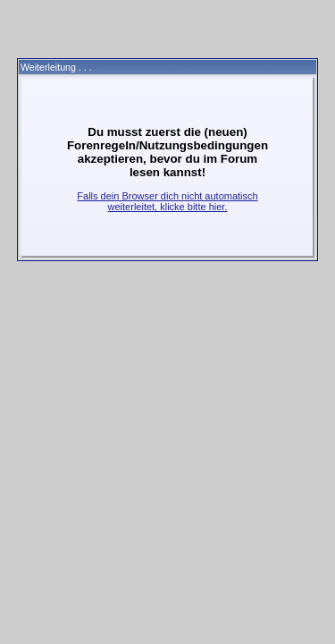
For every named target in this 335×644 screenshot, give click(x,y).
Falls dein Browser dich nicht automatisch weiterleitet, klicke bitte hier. (167, 201)
